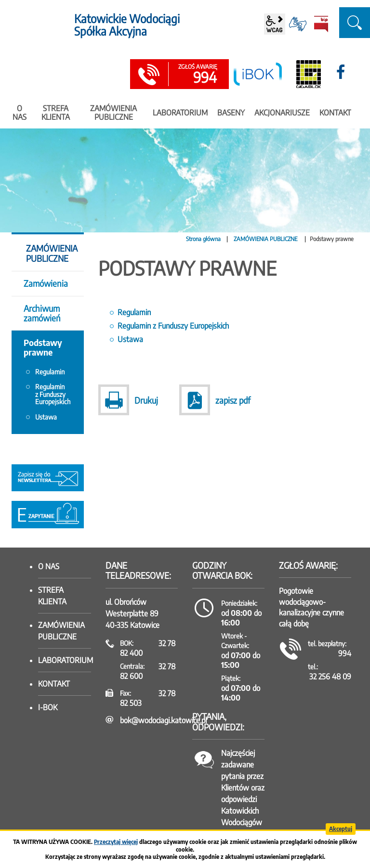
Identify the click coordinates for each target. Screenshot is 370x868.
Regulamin (134, 312)
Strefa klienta (52, 596)
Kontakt (54, 684)
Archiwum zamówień (42, 313)
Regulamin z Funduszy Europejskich (173, 326)
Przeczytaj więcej (116, 842)
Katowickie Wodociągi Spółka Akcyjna (127, 25)
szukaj (355, 23)
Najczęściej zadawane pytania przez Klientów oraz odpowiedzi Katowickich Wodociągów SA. (243, 793)
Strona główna (203, 239)
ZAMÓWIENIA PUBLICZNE (266, 239)
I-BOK (48, 707)
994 (198, 75)
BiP (321, 24)
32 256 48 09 (330, 677)
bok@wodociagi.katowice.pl (163, 720)
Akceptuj (341, 829)
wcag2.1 (275, 24)
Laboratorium (65, 660)
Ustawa (130, 339)
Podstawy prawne (43, 347)
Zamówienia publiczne (61, 631)
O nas (49, 566)
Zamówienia (46, 283)
